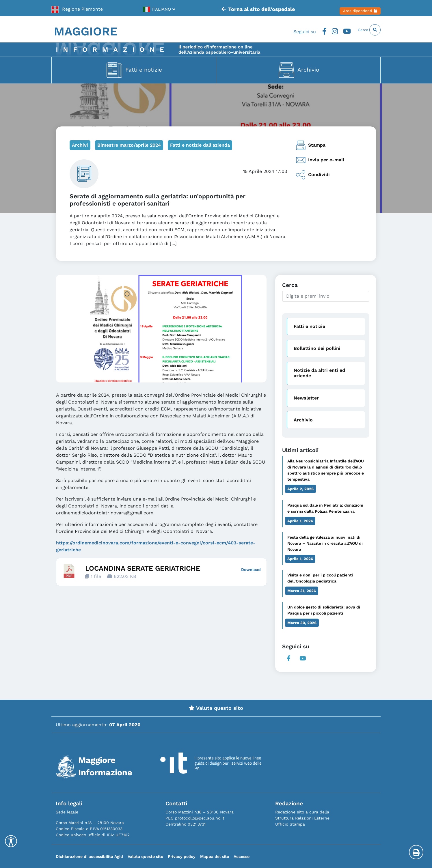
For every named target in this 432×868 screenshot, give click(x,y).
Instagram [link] (323, 30)
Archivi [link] (80, 145)
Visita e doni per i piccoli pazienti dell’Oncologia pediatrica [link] (320, 578)
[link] (77, 8)
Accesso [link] (242, 856)
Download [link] (251, 570)
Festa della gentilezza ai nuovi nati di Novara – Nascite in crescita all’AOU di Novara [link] (325, 543)
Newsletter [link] (306, 398)
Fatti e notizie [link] (144, 69)
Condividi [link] (313, 175)
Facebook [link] (311, 30)
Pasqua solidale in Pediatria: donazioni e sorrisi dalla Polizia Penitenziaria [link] (325, 508)
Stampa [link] (311, 145)
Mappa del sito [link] (215, 856)
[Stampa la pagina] (416, 852)
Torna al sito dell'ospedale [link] (249, 8)
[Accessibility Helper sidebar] (11, 841)
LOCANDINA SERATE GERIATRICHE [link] (143, 568)
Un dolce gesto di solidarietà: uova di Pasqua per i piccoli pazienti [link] (324, 610)
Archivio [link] (308, 69)
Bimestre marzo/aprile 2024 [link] (129, 145)
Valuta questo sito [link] (216, 708)
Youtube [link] (337, 30)
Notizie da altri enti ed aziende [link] (319, 373)
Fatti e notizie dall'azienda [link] (200, 145)
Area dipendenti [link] (353, 8)
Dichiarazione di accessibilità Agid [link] (89, 856)
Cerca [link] (365, 30)
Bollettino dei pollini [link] (317, 348)
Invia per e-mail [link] (320, 160)
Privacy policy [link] (182, 856)
